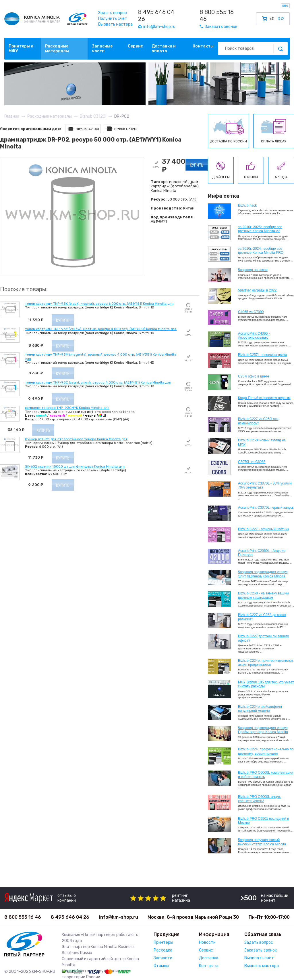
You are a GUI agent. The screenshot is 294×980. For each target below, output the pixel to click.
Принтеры (163, 942)
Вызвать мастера (115, 24)
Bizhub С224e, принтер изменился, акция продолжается (266, 663)
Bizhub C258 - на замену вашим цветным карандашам (263, 595)
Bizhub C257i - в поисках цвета (263, 355)
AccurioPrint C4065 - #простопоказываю (254, 335)
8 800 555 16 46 (217, 16)
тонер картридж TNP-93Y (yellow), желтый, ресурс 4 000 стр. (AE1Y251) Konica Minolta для (101, 329)
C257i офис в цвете (254, 376)
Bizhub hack (247, 205)
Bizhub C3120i (121, 129)
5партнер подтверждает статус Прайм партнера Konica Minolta (263, 730)
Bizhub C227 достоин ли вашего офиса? (263, 638)
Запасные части (102, 49)
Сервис (135, 46)
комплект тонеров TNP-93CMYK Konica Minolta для (67, 408)
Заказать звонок (261, 950)
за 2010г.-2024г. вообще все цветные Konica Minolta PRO (261, 251)
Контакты (203, 46)
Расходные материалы (57, 49)
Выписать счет (259, 958)
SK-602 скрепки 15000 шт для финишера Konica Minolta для (75, 466)
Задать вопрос (113, 13)
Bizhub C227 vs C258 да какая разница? (262, 617)
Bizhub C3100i (83, 129)
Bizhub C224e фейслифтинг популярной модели (260, 709)
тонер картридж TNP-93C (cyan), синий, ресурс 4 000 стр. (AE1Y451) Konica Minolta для (98, 382)
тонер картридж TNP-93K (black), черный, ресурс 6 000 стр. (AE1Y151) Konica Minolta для (99, 304)
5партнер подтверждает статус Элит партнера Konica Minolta (263, 574)
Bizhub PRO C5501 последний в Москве (263, 821)
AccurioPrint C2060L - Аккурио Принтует (262, 553)
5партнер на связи (253, 270)
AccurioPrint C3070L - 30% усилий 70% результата (265, 485)
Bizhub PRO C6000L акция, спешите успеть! (260, 799)
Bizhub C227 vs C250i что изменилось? (258, 421)
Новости (207, 942)
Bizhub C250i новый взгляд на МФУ (262, 442)
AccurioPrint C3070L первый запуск (266, 508)
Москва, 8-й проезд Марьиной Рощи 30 (193, 917)
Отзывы (161, 966)
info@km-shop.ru (119, 917)
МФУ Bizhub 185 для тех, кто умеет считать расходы (266, 684)
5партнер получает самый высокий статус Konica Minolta (262, 842)
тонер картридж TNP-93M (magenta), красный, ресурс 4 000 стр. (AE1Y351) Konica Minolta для (101, 356)
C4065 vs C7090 (251, 312)
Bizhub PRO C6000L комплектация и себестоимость (266, 775)
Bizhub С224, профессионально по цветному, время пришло (266, 751)
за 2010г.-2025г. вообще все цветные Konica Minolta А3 (260, 229)
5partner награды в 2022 (257, 290)
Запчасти (163, 958)
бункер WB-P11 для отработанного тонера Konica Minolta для (76, 439)
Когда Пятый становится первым (264, 398)
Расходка (163, 950)
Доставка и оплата (164, 49)
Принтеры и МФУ (21, 49)
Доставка (209, 958)
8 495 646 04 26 (156, 16)
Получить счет (113, 19)
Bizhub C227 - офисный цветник (263, 529)
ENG (285, 6)
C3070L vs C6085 (252, 462)
